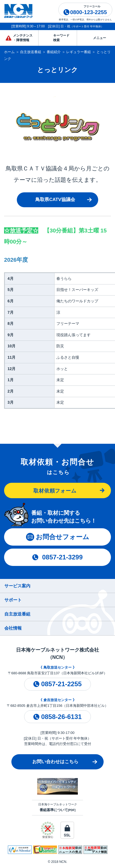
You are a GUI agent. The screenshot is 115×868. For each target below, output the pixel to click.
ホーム (9, 52)
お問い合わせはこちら (55, 762)
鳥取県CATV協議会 (55, 200)
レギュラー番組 (79, 52)
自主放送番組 (31, 52)
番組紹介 (54, 52)
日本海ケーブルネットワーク (58, 807)
